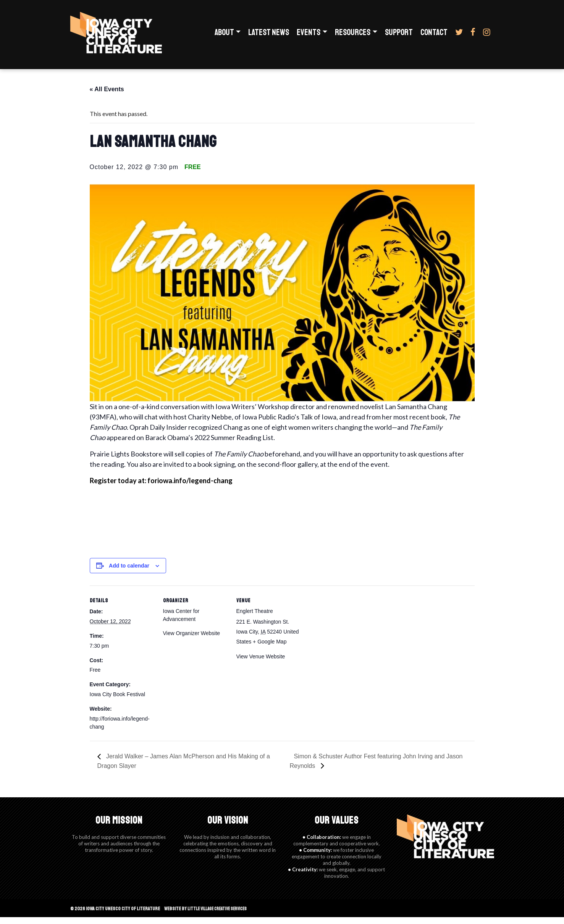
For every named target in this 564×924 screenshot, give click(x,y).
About (224, 36)
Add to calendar (129, 572)
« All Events (107, 96)
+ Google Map (270, 648)
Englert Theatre (255, 618)
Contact (434, 36)
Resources (353, 36)
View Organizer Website (192, 640)
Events (309, 36)
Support (399, 36)
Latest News (269, 36)
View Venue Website (261, 663)
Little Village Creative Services (221, 915)
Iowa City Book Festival (118, 701)
